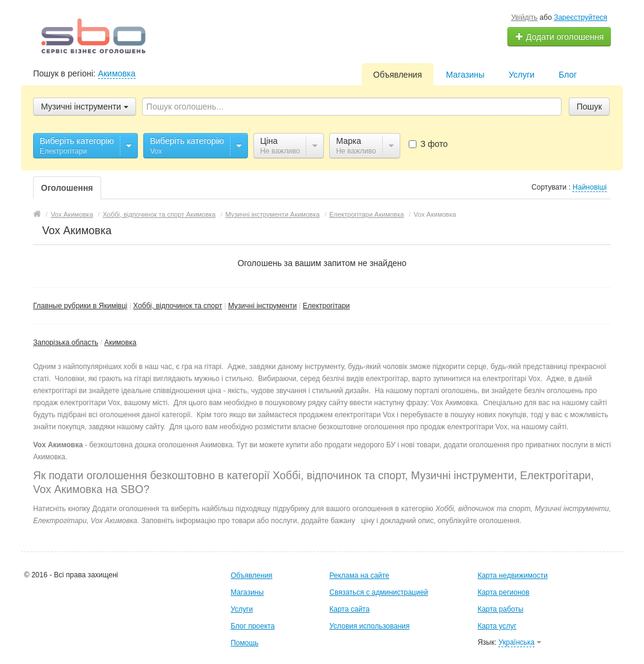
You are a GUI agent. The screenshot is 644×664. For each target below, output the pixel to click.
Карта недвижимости (512, 576)
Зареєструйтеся (581, 17)
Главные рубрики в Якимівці (80, 306)
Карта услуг (497, 626)
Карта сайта (349, 609)
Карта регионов (503, 592)
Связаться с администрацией (379, 592)
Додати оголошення (559, 37)
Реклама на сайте (359, 576)
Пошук (589, 107)
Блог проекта (252, 626)
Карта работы (500, 609)
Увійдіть (524, 17)
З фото (428, 144)
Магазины (465, 75)
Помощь (244, 643)
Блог (568, 75)
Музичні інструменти (262, 306)
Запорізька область (66, 343)
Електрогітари (326, 306)
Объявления (398, 75)
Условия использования (369, 626)
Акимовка (117, 73)
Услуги (522, 75)
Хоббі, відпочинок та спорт (178, 306)
